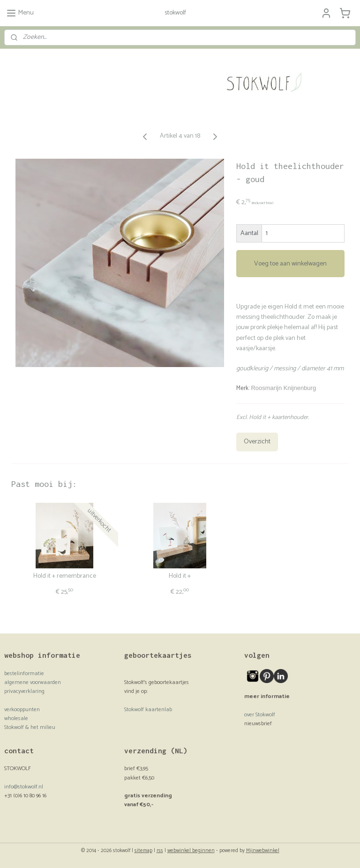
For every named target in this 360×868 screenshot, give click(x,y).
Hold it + (180, 577)
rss (160, 851)
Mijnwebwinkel (263, 851)
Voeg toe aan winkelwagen (290, 264)
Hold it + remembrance (65, 577)
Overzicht (257, 442)
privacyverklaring (24, 691)
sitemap (143, 851)
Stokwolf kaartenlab (148, 710)
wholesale (16, 718)
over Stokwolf (260, 715)
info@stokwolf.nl (24, 787)
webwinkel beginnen (191, 851)
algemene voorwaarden (33, 682)
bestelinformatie (24, 673)
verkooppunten (22, 710)
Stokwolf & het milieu (30, 727)
